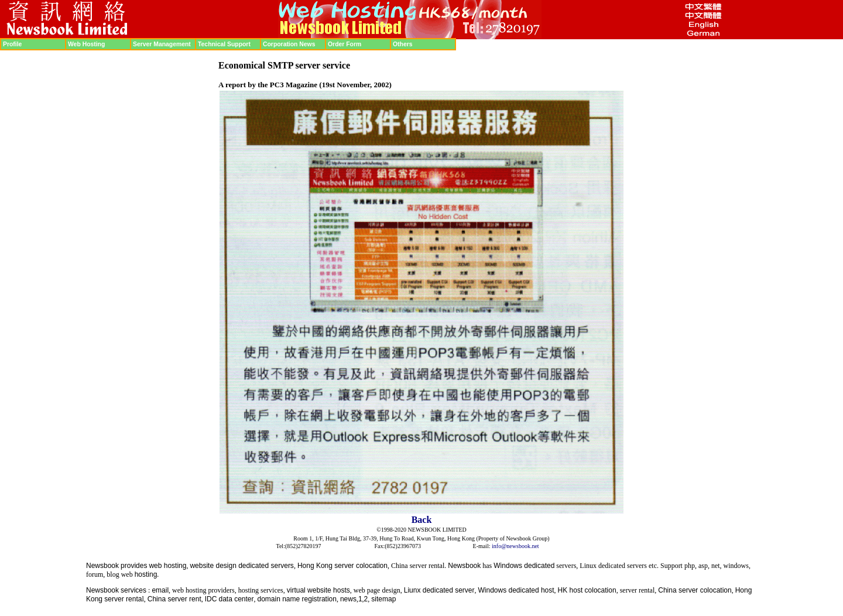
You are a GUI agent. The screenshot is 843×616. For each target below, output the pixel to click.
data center (236, 599)
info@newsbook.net (515, 546)
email (160, 590)
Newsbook (102, 566)
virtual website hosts (318, 590)
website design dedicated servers (241, 566)
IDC (211, 599)
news (348, 599)
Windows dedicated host (516, 590)
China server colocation (695, 590)
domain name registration (297, 599)
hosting (146, 574)
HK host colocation (587, 590)
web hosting (167, 566)
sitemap (383, 599)
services (133, 590)
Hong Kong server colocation (342, 566)
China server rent (174, 599)
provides (134, 566)
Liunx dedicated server (439, 590)
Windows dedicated (524, 566)
